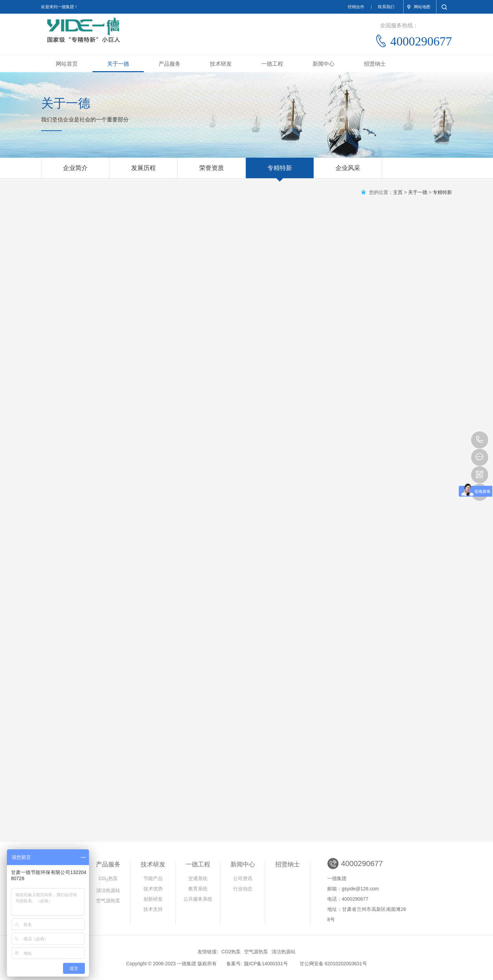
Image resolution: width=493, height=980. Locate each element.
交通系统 (198, 878)
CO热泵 (108, 879)
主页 (398, 192)
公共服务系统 (198, 899)
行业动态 (243, 889)
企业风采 (348, 171)
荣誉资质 (212, 171)
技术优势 (153, 889)
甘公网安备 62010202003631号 (333, 964)
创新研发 (153, 899)
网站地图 (422, 7)
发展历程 (143, 171)
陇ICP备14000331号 (266, 964)
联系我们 (386, 7)
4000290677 (480, 440)
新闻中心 (324, 64)
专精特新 (280, 171)
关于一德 (118, 64)
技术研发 (221, 64)
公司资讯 (243, 878)
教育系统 (198, 889)
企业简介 (75, 171)
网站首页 (67, 64)
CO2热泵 (231, 952)
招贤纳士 (375, 64)
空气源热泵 (108, 901)
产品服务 (169, 64)
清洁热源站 (108, 890)
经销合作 (356, 7)
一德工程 (272, 64)
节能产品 (153, 878)
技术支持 (153, 909)
